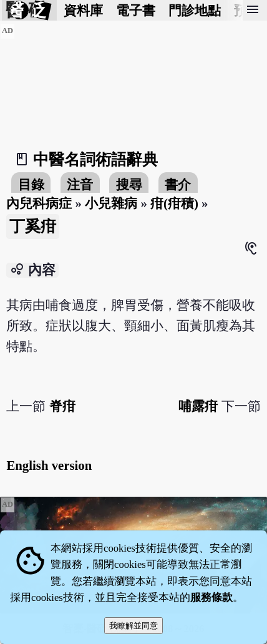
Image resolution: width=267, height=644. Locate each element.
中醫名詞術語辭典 (95, 159)
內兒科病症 (39, 203)
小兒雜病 (111, 203)
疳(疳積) (174, 203)
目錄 (31, 184)
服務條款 (211, 598)
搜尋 (129, 184)
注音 (80, 184)
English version (49, 465)
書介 (178, 184)
